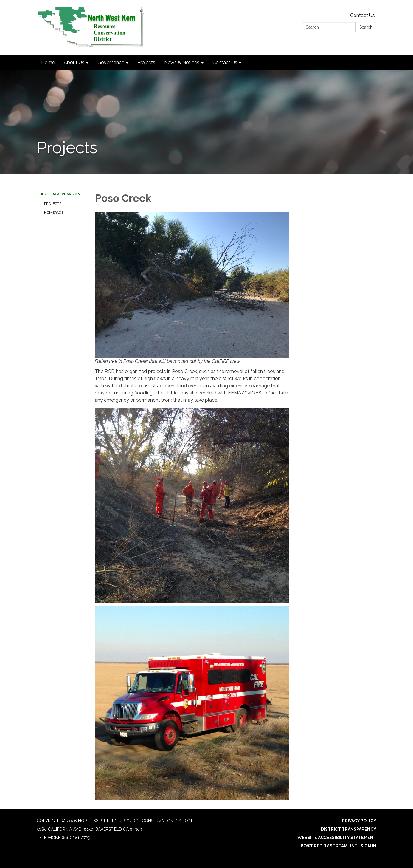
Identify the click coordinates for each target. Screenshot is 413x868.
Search (366, 27)
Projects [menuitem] (146, 62)
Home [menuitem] (48, 62)
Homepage (54, 213)
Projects (53, 204)
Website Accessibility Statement (337, 838)
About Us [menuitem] (74, 62)
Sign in (368, 846)
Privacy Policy (359, 821)
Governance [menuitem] (111, 62)
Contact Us (362, 15)
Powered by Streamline (329, 846)
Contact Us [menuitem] (225, 62)
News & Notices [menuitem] (182, 62)
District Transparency (349, 829)
